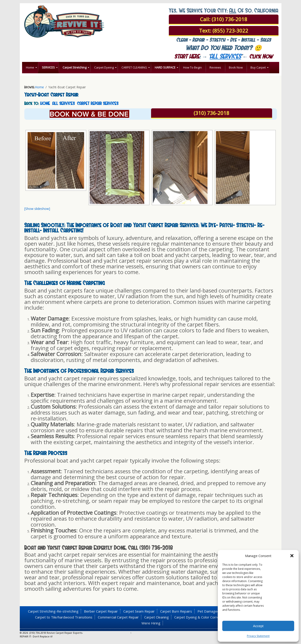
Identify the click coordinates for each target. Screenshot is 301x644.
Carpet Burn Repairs (176, 611)
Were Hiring (151, 623)
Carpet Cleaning (157, 617)
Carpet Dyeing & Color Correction (200, 617)
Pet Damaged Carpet (214, 611)
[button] (292, 556)
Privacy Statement (258, 636)
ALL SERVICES (64, 103)
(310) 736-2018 (211, 113)
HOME (45, 103)
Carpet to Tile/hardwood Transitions (64, 617)
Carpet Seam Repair (139, 611)
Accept (258, 626)
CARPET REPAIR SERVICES (98, 103)
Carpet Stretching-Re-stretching (53, 611)
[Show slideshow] (37, 209)
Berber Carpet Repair (101, 611)
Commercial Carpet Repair (118, 617)
